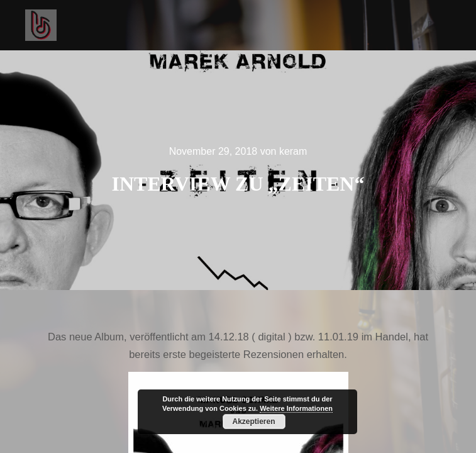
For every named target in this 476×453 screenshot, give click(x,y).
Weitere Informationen (296, 408)
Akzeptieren (253, 422)
